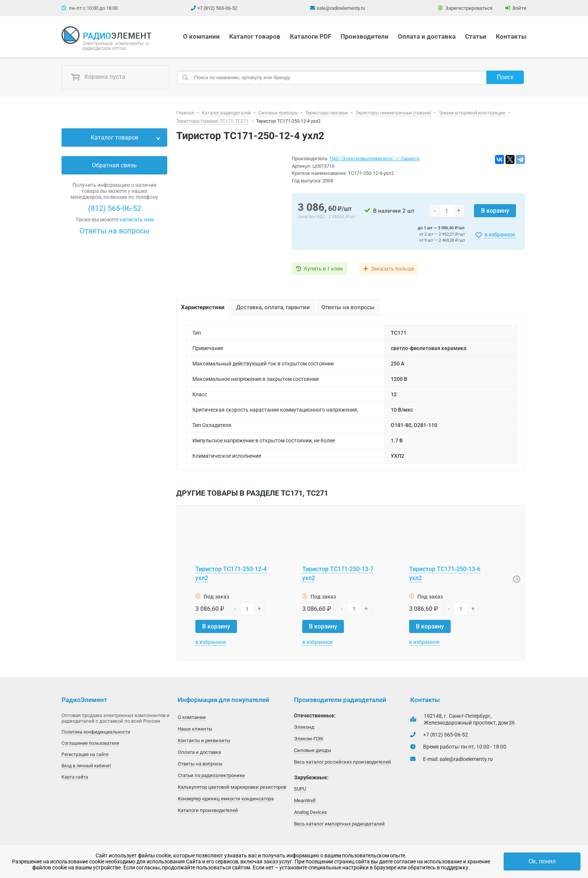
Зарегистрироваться (465, 8)
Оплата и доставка (427, 36)
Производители (364, 36)
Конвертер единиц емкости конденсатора (226, 799)
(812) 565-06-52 (115, 208)
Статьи (476, 36)
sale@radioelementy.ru (341, 8)
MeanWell (305, 801)
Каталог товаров (255, 36)
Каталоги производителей (208, 810)
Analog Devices (310, 812)
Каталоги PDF (310, 36)
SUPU (300, 789)
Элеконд (304, 727)
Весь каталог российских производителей (343, 762)
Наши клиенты (195, 729)
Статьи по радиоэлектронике (211, 775)
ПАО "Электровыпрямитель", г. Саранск (375, 159)
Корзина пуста (98, 77)
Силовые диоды (313, 750)
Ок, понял (542, 861)
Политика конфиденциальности (96, 732)
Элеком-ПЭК (309, 739)
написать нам (137, 219)
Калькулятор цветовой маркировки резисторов (232, 787)
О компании (201, 36)
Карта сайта (75, 777)
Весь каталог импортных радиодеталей (339, 824)
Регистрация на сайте (85, 755)
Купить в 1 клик (324, 269)
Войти (516, 8)
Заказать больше (392, 269)
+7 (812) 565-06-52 (217, 8)
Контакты (511, 36)
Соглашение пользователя (90, 743)
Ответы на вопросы (115, 231)
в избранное (500, 235)
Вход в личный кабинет (86, 766)
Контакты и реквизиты (204, 740)
